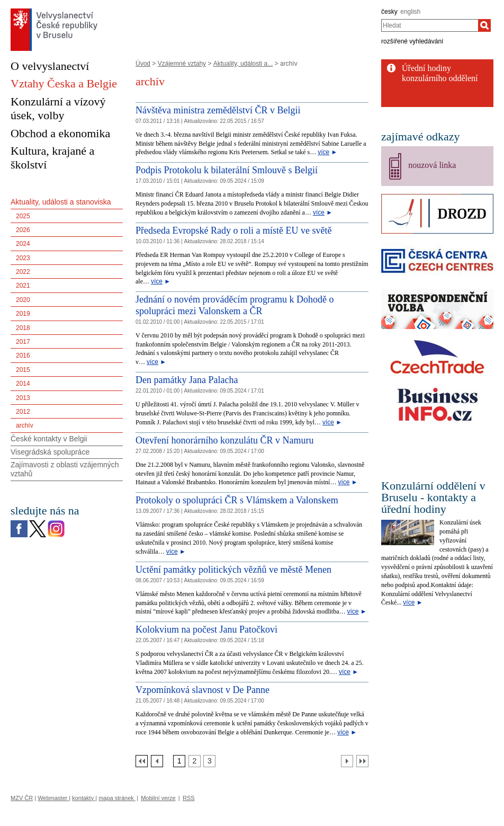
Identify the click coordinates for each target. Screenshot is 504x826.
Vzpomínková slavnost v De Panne (202, 690)
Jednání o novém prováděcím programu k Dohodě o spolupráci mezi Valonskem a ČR (235, 305)
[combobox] (430, 25)
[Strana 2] (195, 761)
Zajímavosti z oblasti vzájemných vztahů (65, 469)
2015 (23, 370)
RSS (189, 798)
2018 (23, 328)
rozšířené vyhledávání (412, 41)
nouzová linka (432, 165)
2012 (23, 412)
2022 (23, 272)
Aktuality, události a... (243, 64)
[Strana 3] (209, 761)
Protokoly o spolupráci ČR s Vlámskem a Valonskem (237, 500)
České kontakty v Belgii (49, 439)
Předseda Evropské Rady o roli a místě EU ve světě (233, 230)
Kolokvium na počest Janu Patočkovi (206, 629)
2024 (23, 244)
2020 (23, 300)
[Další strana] (347, 761)
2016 (23, 356)
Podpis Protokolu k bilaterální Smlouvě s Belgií (227, 170)
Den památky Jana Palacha (187, 380)
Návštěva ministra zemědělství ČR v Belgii (218, 110)
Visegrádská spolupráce (50, 452)
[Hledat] (484, 25)
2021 (23, 286)
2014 (23, 384)
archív (25, 425)
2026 (23, 230)
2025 (23, 216)
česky (389, 12)
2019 (23, 314)
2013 (23, 398)
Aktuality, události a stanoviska (61, 202)
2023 (23, 258)
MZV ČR (22, 798)
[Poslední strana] (362, 761)
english (410, 12)
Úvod (143, 64)
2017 (23, 342)
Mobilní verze (158, 798)
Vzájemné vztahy (182, 64)
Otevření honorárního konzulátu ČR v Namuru (224, 440)
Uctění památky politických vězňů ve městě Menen (233, 570)
